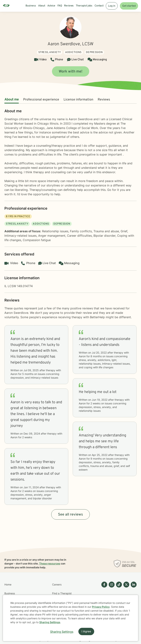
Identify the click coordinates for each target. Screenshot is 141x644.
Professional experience (41, 100)
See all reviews (70, 515)
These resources (50, 563)
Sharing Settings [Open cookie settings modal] (62, 632)
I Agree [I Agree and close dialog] (86, 632)
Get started (129, 6)
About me (12, 100)
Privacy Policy (101, 607)
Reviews (104, 100)
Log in (112, 6)
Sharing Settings (50, 622)
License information (78, 100)
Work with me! (71, 72)
